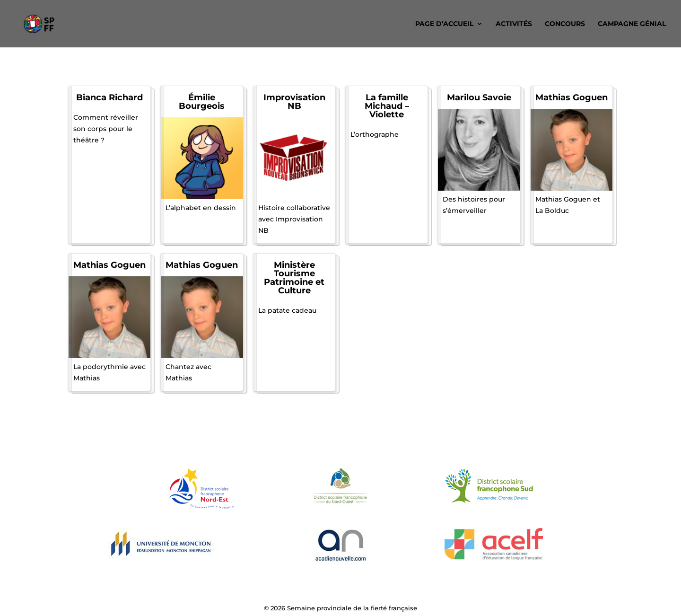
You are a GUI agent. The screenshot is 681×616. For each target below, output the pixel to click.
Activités (514, 24)
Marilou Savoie (479, 97)
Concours (565, 24)
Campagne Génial (632, 24)
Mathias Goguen (572, 97)
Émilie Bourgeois (202, 102)
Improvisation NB (294, 102)
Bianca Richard (109, 97)
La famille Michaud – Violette (387, 106)
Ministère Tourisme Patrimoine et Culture (294, 278)
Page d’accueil (444, 24)
